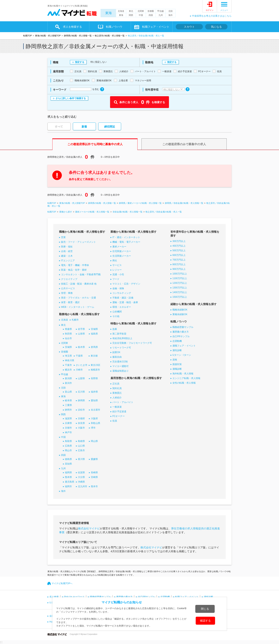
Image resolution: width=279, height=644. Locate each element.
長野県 (94, 378)
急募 (115, 329)
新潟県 (68, 378)
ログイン (210, 10)
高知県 (68, 464)
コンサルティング (122, 293)
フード (116, 279)
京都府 (81, 418)
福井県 (94, 392)
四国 (151, 15)
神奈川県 (70, 360)
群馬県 (94, 347)
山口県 (81, 446)
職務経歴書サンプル (183, 327)
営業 (63, 237)
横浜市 (68, 370)
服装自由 (117, 357)
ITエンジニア (68, 261)
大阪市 (81, 428)
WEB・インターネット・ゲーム (78, 307)
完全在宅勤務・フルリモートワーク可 (132, 343)
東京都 (94, 356)
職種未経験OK (180, 310)
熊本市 (94, 486)
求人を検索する (72, 27)
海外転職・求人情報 (183, 374)
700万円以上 (179, 260)
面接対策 (177, 364)
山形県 (81, 334)
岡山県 (94, 441)
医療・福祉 (67, 247)
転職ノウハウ (114, 27)
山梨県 (81, 378)
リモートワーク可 (122, 348)
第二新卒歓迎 (119, 334)
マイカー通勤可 (121, 366)
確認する (205, 621)
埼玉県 (68, 356)
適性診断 (177, 350)
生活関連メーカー (122, 256)
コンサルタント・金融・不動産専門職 (81, 274)
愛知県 (94, 400)
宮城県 (94, 329)
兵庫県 (68, 423)
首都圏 (151, 11)
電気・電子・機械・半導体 (75, 265)
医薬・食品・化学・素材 (74, 270)
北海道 (121, 11)
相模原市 (95, 370)
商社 (115, 261)
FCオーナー (119, 416)
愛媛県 (94, 459)
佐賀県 (81, 472)
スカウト (189, 27)
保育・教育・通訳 (70, 302)
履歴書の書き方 (181, 332)
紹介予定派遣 (119, 412)
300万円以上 (179, 241)
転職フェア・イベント (156, 27)
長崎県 (94, 472)
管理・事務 (67, 293)
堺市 (93, 428)
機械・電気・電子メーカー (126, 242)
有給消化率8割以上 (122, 338)
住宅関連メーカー (122, 251)
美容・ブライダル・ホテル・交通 (78, 298)
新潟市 (68, 383)
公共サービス (68, 288)
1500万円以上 (180, 297)
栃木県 (81, 347)
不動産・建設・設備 (123, 298)
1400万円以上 (180, 292)
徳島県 (68, 459)
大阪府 (94, 418)
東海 (108, 13)
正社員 (116, 384)
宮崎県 (94, 477)
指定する (80, 62)
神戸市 (68, 432)
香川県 (81, 459)
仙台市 (68, 338)
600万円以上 (179, 255)
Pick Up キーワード (74, 597)
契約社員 (117, 388)
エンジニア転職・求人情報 (186, 378)
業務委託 (117, 393)
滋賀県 (68, 418)
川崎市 (79, 370)
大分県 (81, 477)
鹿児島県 (70, 482)
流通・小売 (118, 274)
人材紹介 (117, 398)
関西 (131, 15)
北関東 (141, 11)
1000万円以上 (180, 274)
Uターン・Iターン (182, 355)
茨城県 (68, 347)
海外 (170, 15)
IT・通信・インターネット (126, 237)
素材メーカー (119, 247)
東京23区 (95, 365)
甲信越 (161, 11)
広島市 (81, 450)
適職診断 (177, 369)
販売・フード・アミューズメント (78, 242)
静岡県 (81, 400)
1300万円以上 (180, 288)
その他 (116, 316)
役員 (115, 421)
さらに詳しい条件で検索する (71, 98)
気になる (216, 27)
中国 (141, 15)
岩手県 (81, 329)
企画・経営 (67, 251)
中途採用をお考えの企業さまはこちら (212, 16)
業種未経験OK (180, 314)
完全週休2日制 (120, 362)
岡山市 (68, 450)
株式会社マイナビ (89, 528)
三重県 (68, 405)
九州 (161, 15)
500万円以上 (179, 250)
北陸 (170, 11)
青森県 (68, 329)
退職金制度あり (121, 371)
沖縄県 (81, 482)
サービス (117, 265)
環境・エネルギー (122, 307)
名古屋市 (96, 410)
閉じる (205, 609)
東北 (131, 11)
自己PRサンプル (181, 336)
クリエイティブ (69, 279)
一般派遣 (117, 407)
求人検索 (54, 597)
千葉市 (68, 365)
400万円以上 (179, 246)
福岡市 (68, 486)
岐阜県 (68, 400)
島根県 (81, 441)
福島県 (94, 334)
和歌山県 (96, 423)
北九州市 (83, 486)
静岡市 (68, 410)
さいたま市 (82, 365)
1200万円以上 (180, 283)
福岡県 (68, 472)
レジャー (117, 270)
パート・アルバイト (123, 402)
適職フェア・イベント (184, 346)
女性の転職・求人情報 (184, 383)
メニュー (224, 10)
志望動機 (177, 341)
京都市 (68, 428)
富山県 (68, 392)
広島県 (68, 446)
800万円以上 (179, 264)
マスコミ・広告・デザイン (126, 284)
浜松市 (81, 410)
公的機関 (117, 312)
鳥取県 (68, 441)
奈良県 (81, 423)
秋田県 (68, 334)
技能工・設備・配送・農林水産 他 (79, 284)
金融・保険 (118, 288)
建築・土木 (67, 256)
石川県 (81, 392)
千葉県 (79, 356)
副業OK (116, 352)
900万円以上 (179, 269)
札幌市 (75, 320)
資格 (175, 360)
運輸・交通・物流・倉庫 (125, 302)
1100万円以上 (180, 278)
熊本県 (68, 477)
